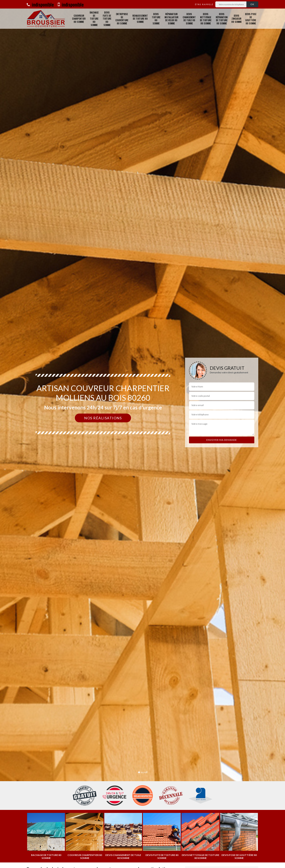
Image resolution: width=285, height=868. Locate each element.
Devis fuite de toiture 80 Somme (107, 19)
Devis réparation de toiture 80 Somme (222, 19)
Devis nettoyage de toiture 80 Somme (206, 19)
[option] (46, 836)
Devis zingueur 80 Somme (237, 19)
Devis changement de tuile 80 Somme (189, 19)
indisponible (40, 4)
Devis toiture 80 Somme (156, 19)
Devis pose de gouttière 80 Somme (251, 19)
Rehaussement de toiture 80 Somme (140, 19)
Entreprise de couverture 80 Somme (122, 19)
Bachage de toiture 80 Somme (94, 19)
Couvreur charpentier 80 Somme (79, 19)
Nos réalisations (103, 418)
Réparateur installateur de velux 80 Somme (171, 19)
